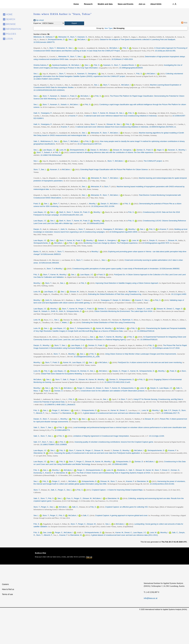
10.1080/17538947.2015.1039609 (53, 444)
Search (11, 19)
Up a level (39, 20)
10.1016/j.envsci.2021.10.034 (103, 206)
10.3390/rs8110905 (120, 464)
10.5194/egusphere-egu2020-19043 (123, 232)
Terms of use (7, 594)
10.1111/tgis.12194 (157, 436)
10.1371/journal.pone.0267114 (89, 144)
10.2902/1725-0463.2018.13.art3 (117, 382)
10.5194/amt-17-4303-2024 (122, 59)
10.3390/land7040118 (146, 331)
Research (88, 4)
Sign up (89, 557)
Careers (5, 584)
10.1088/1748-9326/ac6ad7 (51, 155)
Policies (11, 34)
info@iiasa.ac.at (151, 598)
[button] (74, 23)
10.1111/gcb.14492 (179, 294)
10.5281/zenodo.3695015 (51, 254)
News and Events (126, 4)
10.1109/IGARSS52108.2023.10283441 (49, 90)
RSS (184, 23)
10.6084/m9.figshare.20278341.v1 (163, 127)
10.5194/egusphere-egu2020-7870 (156, 243)
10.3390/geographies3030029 (131, 68)
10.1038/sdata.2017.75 (170, 413)
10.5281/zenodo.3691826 (49, 263)
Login (9, 39)
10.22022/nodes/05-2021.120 (71, 215)
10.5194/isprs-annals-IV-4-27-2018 (166, 348)
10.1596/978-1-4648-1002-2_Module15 (60, 405)
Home (76, 4)
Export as (37, 23)
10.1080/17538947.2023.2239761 (47, 79)
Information (14, 29)
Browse (11, 24)
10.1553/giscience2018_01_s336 (87, 357)
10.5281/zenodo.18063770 (44, 42)
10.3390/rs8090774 (62, 430)
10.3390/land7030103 (149, 340)
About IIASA (156, 4)
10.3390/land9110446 (95, 223)
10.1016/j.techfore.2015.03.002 (162, 484)
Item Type (108, 28)
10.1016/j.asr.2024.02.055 (165, 51)
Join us (142, 4)
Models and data (105, 4)
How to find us (8, 589)
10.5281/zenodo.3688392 (169, 269)
